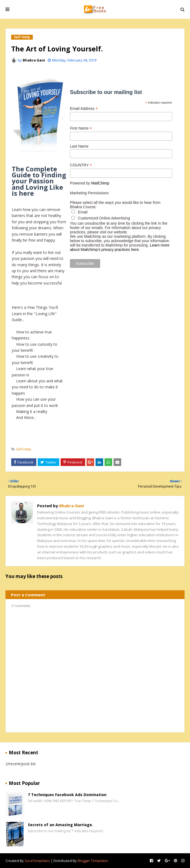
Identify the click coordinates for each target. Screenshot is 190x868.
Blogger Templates (93, 861)
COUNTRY (81, 165)
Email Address (84, 109)
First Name (81, 128)
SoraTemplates (37, 861)
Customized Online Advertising (101, 218)
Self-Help (23, 449)
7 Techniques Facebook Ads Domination (67, 795)
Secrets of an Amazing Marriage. (60, 825)
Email (79, 212)
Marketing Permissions (89, 193)
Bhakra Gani (34, 60)
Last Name (79, 146)
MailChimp (100, 183)
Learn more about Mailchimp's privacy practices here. (120, 247)
